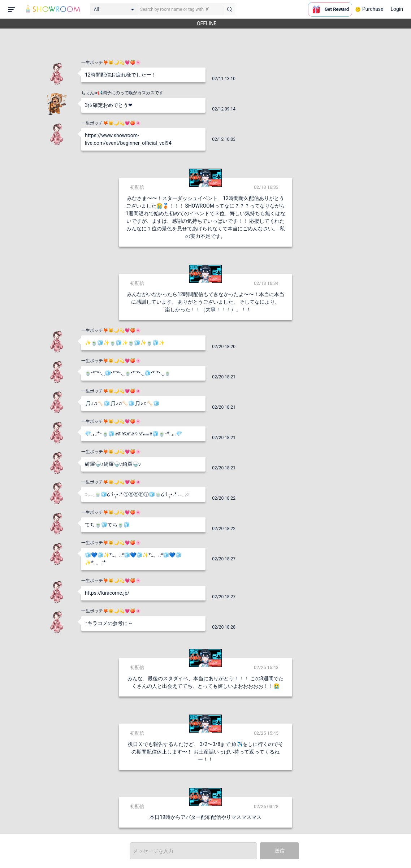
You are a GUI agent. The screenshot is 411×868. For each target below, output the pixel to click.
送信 (280, 851)
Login (397, 9)
